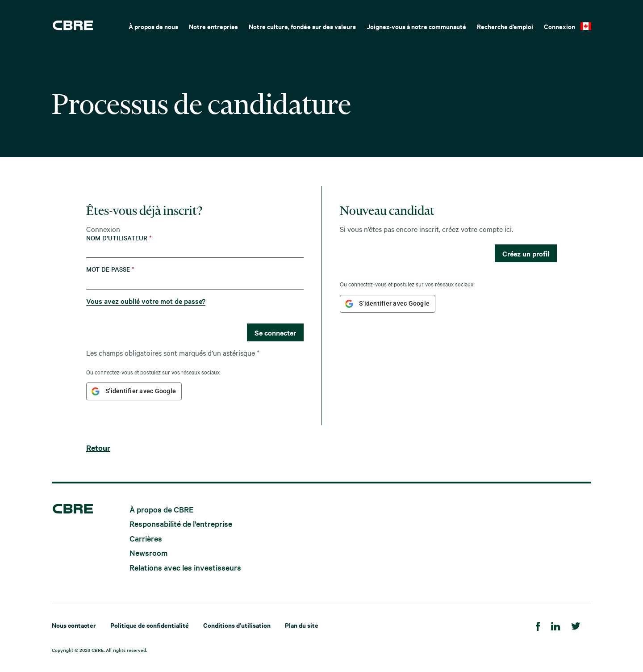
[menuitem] (153, 25)
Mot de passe (110, 269)
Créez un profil (526, 253)
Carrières (146, 538)
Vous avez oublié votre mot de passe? (146, 301)
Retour (98, 448)
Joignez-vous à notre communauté (416, 26)
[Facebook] (538, 625)
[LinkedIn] (556, 625)
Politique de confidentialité (150, 625)
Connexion (559, 26)
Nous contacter (74, 625)
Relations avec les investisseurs (185, 567)
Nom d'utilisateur (119, 238)
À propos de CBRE (161, 509)
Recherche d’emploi (505, 26)
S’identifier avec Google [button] (141, 391)
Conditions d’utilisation (237, 625)
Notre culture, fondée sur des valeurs (302, 26)
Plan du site (302, 625)
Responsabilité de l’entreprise (181, 523)
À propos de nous (153, 26)
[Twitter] (576, 625)
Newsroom (148, 552)
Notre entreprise (213, 26)
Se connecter (275, 332)
